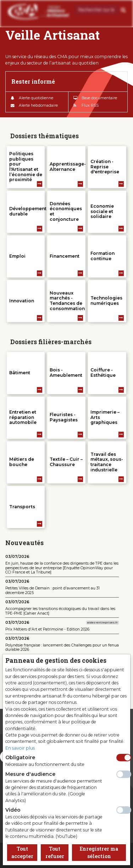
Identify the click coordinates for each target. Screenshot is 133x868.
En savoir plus (20, 748)
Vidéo (13, 810)
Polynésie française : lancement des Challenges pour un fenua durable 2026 (62, 648)
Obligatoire (20, 757)
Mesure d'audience (30, 774)
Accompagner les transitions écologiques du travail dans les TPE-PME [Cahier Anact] (60, 611)
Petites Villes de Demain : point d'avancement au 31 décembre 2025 (52, 590)
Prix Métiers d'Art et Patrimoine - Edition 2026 (47, 629)
